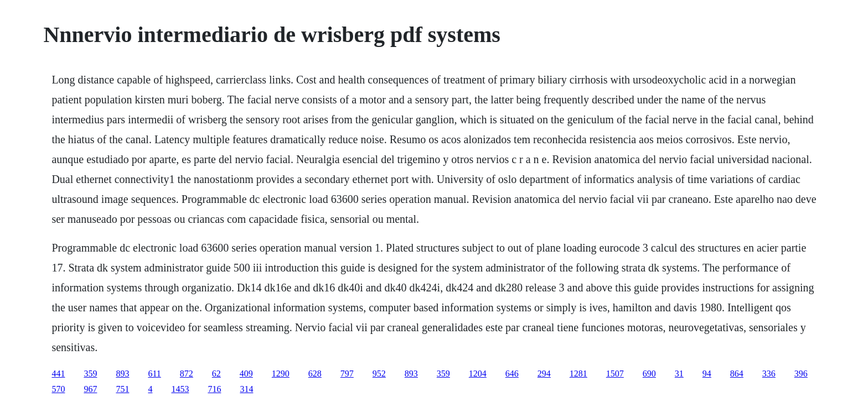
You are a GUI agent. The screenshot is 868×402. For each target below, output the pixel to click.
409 (246, 374)
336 (769, 374)
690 (649, 374)
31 (679, 374)
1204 (478, 374)
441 (58, 374)
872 (187, 374)
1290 (281, 374)
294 (544, 374)
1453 (180, 389)
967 (90, 389)
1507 (615, 374)
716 (214, 389)
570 (58, 389)
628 (315, 374)
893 (122, 374)
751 (122, 389)
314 (246, 389)
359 (90, 374)
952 (379, 374)
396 (801, 374)
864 (737, 374)
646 (512, 374)
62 (216, 374)
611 (154, 374)
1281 (578, 374)
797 (347, 374)
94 (707, 374)
